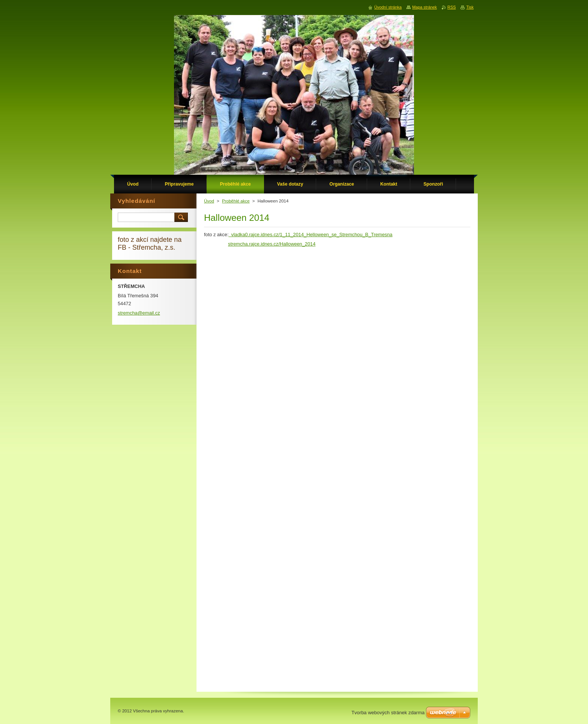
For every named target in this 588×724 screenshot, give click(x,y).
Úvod (209, 201)
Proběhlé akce (236, 201)
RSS (451, 7)
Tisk (470, 7)
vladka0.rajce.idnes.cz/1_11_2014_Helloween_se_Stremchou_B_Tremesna (310, 235)
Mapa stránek (424, 7)
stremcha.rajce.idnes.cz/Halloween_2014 (272, 244)
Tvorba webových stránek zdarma (388, 713)
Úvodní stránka (388, 7)
